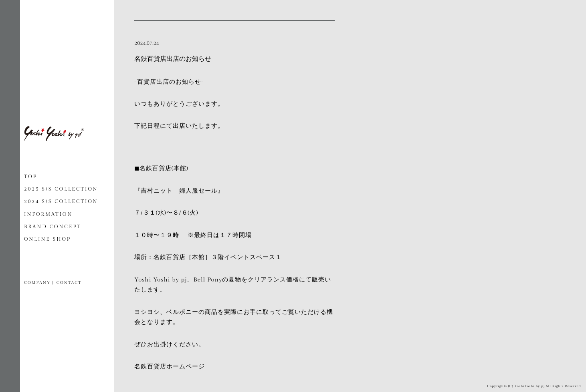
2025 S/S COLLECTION (61, 189)
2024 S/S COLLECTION (61, 201)
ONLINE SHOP (47, 239)
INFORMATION (48, 214)
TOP (31, 177)
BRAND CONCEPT (53, 227)
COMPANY (37, 283)
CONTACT (69, 283)
